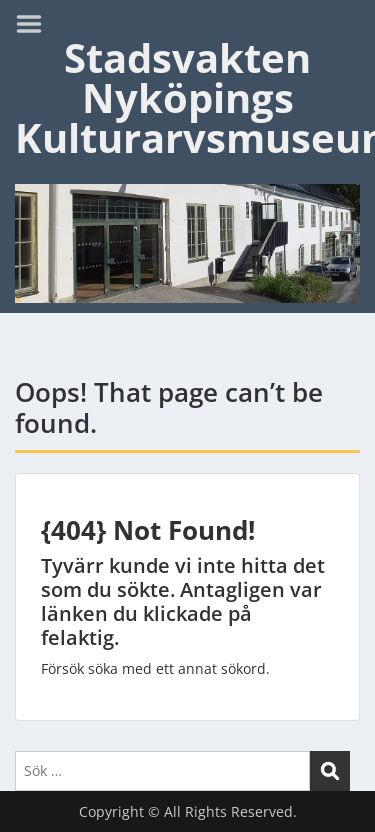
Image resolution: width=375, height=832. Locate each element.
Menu (36, 24)
